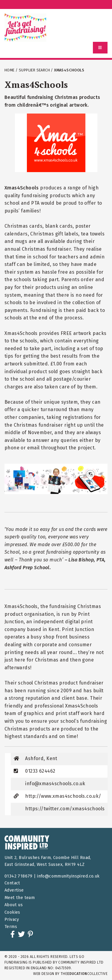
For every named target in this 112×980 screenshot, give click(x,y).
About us (14, 905)
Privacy (12, 919)
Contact (12, 883)
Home (10, 70)
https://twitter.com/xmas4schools (65, 809)
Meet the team (20, 898)
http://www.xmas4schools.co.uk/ (63, 796)
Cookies (12, 912)
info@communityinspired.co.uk (68, 876)
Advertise (14, 890)
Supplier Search (34, 70)
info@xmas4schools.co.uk (55, 784)
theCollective (84, 974)
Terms (11, 927)
